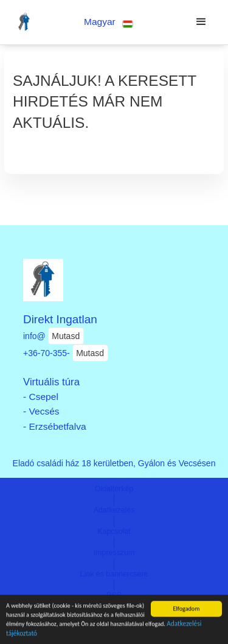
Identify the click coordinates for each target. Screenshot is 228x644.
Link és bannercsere (114, 574)
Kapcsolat (114, 531)
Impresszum (114, 553)
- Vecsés (41, 411)
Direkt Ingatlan (60, 319)
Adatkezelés (114, 510)
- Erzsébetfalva (55, 426)
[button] (109, 22)
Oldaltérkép (114, 489)
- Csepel (41, 397)
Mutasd (66, 336)
